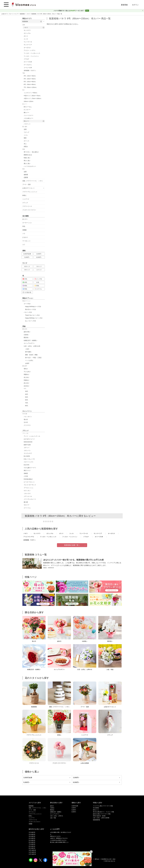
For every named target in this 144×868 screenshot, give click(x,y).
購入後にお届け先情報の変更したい (59, 842)
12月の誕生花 (32, 854)
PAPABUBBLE (28, 479)
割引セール (96, 810)
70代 (27, 403)
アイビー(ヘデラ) (29, 537)
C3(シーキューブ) (29, 459)
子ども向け (27, 372)
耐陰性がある (28, 155)
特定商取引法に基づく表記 (108, 859)
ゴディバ (26, 448)
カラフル (38, 289)
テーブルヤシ (28, 65)
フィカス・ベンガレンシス (32, 53)
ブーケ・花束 (26, 184)
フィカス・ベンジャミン (31, 56)
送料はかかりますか (55, 836)
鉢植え (24, 195)
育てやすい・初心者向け (31, 152)
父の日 (26, 422)
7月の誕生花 (32, 844)
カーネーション (27, 223)
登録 (87, 11)
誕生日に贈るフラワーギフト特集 (102, 814)
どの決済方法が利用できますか (58, 840)
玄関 (25, 129)
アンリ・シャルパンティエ (32, 436)
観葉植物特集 (96, 820)
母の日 (26, 419)
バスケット (27, 124)
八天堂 (26, 476)
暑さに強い (27, 163)
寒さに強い (27, 161)
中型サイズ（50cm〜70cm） (33, 96)
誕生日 (52, 806)
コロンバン (27, 450)
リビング (26, 132)
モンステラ (27, 30)
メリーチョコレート (30, 499)
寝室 (25, 138)
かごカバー (27, 110)
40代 (27, 394)
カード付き (27, 304)
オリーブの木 (28, 62)
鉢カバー (25, 104)
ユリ (24, 244)
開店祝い (26, 337)
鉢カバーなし (28, 107)
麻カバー (26, 112)
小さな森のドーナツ (30, 468)
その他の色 (27, 292)
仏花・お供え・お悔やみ (57, 816)
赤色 (25, 279)
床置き (26, 147)
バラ (24, 234)
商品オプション (26, 301)
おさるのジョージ (29, 439)
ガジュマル (27, 33)
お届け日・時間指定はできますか (59, 838)
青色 (25, 289)
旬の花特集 (96, 808)
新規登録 (124, 5)
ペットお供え (29, 360)
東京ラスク (27, 470)
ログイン (135, 5)
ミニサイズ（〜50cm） (31, 93)
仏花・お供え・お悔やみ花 (32, 346)
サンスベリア (28, 45)
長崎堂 (26, 473)
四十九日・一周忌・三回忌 (33, 358)
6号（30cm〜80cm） (30, 84)
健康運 (26, 175)
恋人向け (26, 383)
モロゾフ (26, 505)
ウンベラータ (28, 42)
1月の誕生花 (32, 832)
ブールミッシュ (29, 488)
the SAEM (27, 456)
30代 (27, 391)
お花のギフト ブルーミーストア (10, 14)
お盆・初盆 (53, 818)
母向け (26, 369)
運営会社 (97, 859)
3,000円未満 (27, 254)
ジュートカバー (29, 115)
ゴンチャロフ (28, 453)
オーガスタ (27, 48)
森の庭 (26, 502)
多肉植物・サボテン (30, 70)
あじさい (25, 219)
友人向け (26, 377)
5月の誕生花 (32, 840)
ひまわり (25, 237)
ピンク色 (38, 279)
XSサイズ (27, 266)
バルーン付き (28, 312)
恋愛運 (26, 177)
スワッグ (25, 203)
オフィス (26, 141)
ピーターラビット (29, 482)
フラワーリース (27, 206)
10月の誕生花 (32, 850)
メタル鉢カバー (29, 118)
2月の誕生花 (32, 834)
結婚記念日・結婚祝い (31, 340)
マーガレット (26, 241)
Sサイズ (39, 266)
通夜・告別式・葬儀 (31, 355)
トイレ (26, 135)
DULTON (26, 465)
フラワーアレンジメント (30, 192)
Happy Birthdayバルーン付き (34, 318)
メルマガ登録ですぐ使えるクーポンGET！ (69, 11)
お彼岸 (27, 363)
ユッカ (26, 39)
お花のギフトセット (29, 188)
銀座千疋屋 (27, 445)
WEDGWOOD (28, 442)
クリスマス (27, 425)
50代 (27, 397)
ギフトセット (32, 812)
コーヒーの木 (28, 68)
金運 (25, 172)
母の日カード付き (31, 309)
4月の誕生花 (32, 838)
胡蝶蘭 (24, 230)
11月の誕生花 (32, 852)
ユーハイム (27, 508)
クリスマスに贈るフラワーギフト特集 (103, 806)
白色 (37, 282)
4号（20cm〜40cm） (30, 79)
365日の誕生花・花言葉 (99, 816)
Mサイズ (27, 270)
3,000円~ (39, 254)
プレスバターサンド (30, 485)
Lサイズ (39, 270)
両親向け (26, 374)
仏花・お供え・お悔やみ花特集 (101, 818)
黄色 (37, 286)
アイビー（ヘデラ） (30, 50)
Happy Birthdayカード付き (33, 306)
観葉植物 (22, 14)
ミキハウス (27, 493)
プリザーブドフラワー (29, 210)
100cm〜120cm (29, 101)
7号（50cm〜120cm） (31, 87)
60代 (27, 400)
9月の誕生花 (32, 848)
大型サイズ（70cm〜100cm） (33, 98)
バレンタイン (28, 417)
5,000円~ (27, 257)
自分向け (26, 386)
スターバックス (29, 462)
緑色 (25, 282)
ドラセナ (26, 59)
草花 (24, 226)
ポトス (26, 36)
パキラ (28, 14)
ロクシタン (27, 491)
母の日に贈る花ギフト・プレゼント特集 (103, 812)
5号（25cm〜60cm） (30, 82)
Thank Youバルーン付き (32, 315)
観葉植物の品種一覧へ (72, 545)
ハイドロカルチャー (30, 166)
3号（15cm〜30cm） (30, 76)
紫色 (25, 286)
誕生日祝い (27, 332)
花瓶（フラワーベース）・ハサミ (33, 181)
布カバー (34, 121)
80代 (27, 406)
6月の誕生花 (32, 842)
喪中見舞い (29, 352)
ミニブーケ (26, 199)
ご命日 (27, 349)
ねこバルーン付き (31, 321)
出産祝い (26, 335)
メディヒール (28, 496)
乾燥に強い (27, 158)
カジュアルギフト (29, 343)
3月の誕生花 (32, 836)
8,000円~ (39, 257)
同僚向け (26, 380)
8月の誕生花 (32, 846)
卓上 (25, 144)
